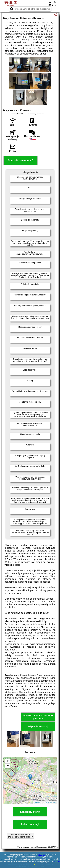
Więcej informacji (38, 727)
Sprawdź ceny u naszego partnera (38, 717)
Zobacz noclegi (30, 824)
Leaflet (38, 802)
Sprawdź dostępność (21, 160)
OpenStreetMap (50, 802)
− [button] (8, 766)
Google (42, 855)
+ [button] (8, 761)
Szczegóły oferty (30, 812)
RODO (57, 861)
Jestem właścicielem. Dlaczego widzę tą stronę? (20, 836)
